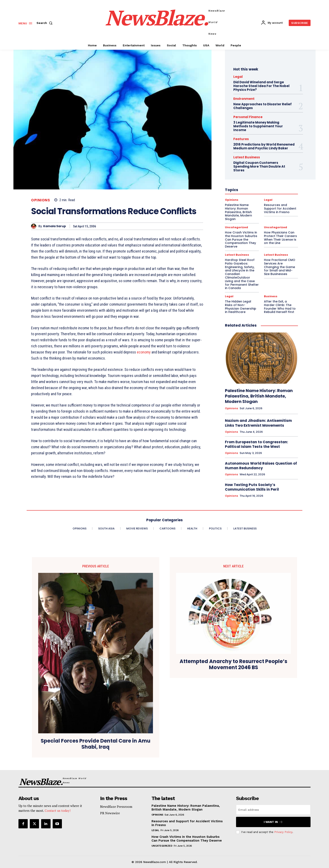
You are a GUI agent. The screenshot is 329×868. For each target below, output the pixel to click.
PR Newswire (110, 813)
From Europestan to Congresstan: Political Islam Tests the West (257, 444)
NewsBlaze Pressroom (116, 807)
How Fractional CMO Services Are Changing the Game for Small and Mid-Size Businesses (280, 267)
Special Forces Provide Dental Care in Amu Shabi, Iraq (96, 744)
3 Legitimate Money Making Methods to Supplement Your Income (258, 126)
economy (144, 352)
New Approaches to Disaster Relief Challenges (262, 106)
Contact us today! (58, 811)
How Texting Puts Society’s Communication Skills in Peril (252, 487)
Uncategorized (162, 846)
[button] (45, 23)
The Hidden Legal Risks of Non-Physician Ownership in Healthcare (241, 307)
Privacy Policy (283, 832)
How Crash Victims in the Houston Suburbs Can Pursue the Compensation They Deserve (187, 839)
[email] (273, 810)
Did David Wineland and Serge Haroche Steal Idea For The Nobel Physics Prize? (261, 86)
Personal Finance (248, 117)
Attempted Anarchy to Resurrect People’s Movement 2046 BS (233, 665)
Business (271, 296)
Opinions (40, 200)
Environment (244, 99)
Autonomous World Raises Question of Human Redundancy (261, 466)
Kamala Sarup (55, 226)
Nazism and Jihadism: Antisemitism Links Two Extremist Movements (258, 423)
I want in (273, 822)
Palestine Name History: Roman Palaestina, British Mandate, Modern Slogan (259, 396)
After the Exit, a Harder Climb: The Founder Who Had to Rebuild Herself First (280, 307)
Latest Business (237, 255)
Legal (238, 77)
